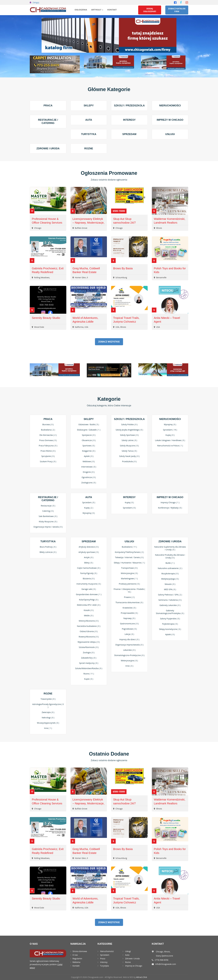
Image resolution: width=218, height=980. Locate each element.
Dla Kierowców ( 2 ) (48, 435)
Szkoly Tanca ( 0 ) (129, 451)
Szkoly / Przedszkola (129, 106)
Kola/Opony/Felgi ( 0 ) (89, 600)
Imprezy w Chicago (170, 120)
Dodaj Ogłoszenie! (150, 10)
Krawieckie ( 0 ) (129, 608)
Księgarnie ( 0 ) (89, 451)
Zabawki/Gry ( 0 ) (89, 658)
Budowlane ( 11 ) (129, 547)
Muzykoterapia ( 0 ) (170, 573)
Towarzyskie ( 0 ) (48, 699)
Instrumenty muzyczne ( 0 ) (89, 584)
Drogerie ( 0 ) (89, 472)
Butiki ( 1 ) (170, 563)
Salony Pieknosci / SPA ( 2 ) (170, 595)
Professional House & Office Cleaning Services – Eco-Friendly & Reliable (48, 223)
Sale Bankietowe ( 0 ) (48, 516)
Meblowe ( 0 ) (89, 461)
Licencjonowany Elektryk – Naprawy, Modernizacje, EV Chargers (89, 223)
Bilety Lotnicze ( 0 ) (48, 552)
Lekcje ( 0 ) (129, 634)
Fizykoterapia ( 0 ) (170, 624)
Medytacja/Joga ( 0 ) (170, 579)
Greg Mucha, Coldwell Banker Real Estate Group (86, 272)
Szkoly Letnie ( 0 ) (129, 440)
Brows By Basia (123, 268)
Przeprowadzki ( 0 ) (129, 613)
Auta (89, 120)
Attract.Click (142, 977)
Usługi (170, 134)
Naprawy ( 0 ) (129, 618)
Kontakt (112, 10)
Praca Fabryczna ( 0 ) (48, 446)
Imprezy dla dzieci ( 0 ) (129, 639)
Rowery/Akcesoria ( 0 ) (89, 637)
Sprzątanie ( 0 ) (48, 456)
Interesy (129, 120)
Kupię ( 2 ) (89, 508)
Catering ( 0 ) (48, 511)
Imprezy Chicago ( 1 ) (170, 502)
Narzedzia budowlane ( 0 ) (89, 626)
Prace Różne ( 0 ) (48, 451)
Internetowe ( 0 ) (89, 467)
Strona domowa (80, 951)
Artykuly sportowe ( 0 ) (89, 552)
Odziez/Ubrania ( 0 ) (89, 631)
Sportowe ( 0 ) (89, 446)
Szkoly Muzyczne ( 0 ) (129, 446)
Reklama (76, 962)
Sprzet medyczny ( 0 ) (89, 663)
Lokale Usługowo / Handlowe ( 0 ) (170, 440)
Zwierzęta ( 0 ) (48, 712)
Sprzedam (129, 134)
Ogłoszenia (81, 10)
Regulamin (77, 959)
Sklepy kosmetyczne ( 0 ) (170, 629)
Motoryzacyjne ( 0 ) (129, 573)
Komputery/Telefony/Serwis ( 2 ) (129, 552)
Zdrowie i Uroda (48, 149)
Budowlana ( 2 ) (48, 430)
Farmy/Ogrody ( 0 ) (89, 573)
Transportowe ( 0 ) (129, 568)
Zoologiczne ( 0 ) (89, 483)
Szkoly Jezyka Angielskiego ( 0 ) (129, 430)
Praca (48, 106)
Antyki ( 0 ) (89, 557)
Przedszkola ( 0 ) (129, 461)
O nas (75, 955)
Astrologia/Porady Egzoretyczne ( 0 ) (48, 706)
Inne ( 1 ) (48, 728)
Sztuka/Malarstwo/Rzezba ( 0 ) (89, 668)
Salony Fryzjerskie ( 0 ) (170, 619)
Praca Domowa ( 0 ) (48, 440)
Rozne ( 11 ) (89, 674)
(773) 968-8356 (162, 960)
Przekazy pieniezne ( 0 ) (129, 584)
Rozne (89, 149)
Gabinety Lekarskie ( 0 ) (170, 605)
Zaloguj (36, 2)
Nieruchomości (170, 106)
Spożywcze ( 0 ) (89, 435)
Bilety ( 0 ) (89, 563)
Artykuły (97, 10)
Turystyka (89, 134)
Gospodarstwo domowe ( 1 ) (89, 594)
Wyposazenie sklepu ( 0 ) (89, 642)
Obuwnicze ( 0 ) (89, 440)
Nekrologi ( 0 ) (48, 718)
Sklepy (89, 106)
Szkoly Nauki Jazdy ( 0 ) (129, 456)
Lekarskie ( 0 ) (129, 650)
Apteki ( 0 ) (89, 456)
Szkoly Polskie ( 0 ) (129, 424)
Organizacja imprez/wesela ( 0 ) (129, 645)
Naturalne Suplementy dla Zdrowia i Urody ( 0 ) (170, 548)
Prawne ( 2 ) (129, 597)
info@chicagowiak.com (166, 964)
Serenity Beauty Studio (46, 318)
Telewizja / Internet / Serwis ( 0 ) (129, 557)
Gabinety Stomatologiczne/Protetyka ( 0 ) (170, 612)
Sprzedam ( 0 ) (89, 502)
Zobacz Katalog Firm (177, 10)
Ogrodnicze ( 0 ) (89, 477)
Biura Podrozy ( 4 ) (48, 547)
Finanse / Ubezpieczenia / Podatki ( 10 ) (129, 590)
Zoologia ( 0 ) (89, 652)
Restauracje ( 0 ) (48, 506)
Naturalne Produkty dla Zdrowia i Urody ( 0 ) (170, 556)
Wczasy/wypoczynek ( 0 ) (48, 723)
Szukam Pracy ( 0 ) (48, 461)
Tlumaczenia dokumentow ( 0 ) (129, 602)
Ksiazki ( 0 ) (89, 610)
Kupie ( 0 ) (89, 679)
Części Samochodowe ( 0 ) (89, 568)
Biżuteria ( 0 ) (89, 579)
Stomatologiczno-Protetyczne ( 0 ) (129, 655)
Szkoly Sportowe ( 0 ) (129, 435)
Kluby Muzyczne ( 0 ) (48, 521)
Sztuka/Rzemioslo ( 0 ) (89, 647)
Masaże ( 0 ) (170, 584)
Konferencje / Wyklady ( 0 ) (170, 508)
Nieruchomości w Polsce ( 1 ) (170, 446)
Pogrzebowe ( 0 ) (129, 629)
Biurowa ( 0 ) (48, 424)
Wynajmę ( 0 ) (170, 424)
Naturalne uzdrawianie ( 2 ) (170, 568)
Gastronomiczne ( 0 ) (129, 624)
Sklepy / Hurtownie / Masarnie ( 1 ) (129, 563)
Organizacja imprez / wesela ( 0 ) (48, 527)
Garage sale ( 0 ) (89, 589)
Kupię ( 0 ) (170, 435)
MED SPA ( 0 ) (170, 589)
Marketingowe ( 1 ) (129, 579)
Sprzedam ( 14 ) (170, 430)
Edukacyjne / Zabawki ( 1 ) (89, 430)
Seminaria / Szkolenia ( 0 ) (170, 600)
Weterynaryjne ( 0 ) (129, 661)
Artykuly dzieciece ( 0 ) (89, 547)
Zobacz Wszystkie (109, 342)
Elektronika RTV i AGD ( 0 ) (89, 605)
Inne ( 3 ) (129, 666)
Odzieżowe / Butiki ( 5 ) (89, 424)
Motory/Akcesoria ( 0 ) (89, 621)
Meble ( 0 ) (89, 615)
